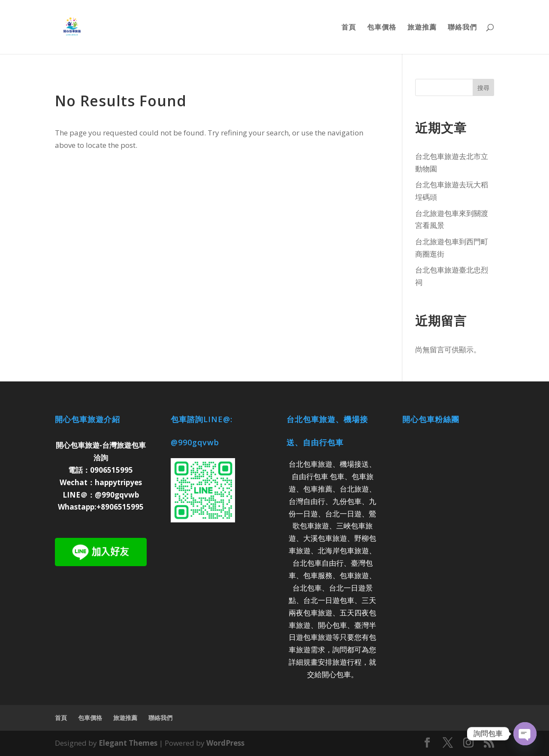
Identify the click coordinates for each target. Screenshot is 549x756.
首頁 (349, 28)
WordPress (225, 743)
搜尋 (483, 88)
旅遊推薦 (422, 28)
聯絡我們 (462, 28)
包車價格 (382, 28)
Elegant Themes (128, 743)
